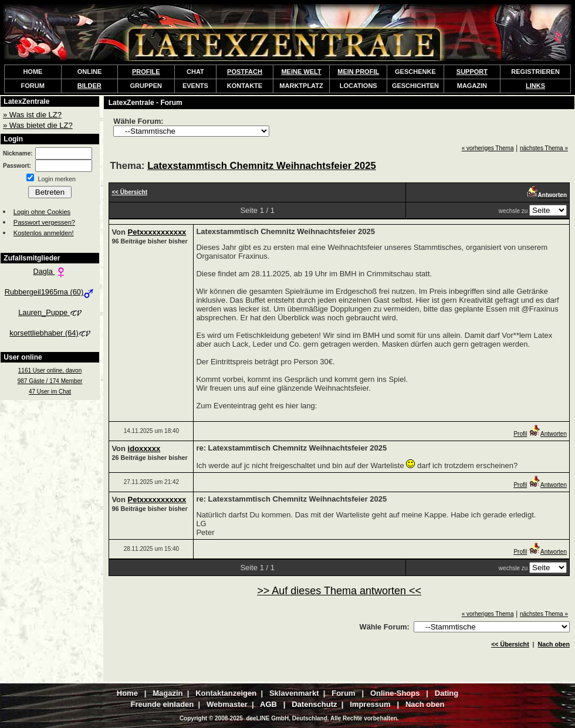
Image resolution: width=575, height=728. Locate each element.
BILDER (89, 86)
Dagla (50, 271)
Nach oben (554, 644)
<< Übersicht (510, 644)
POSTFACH (245, 72)
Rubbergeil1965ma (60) (50, 292)
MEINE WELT (301, 72)
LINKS (535, 86)
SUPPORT (472, 72)
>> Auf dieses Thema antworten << (339, 591)
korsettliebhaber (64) (50, 333)
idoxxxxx (144, 448)
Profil (520, 434)
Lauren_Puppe (50, 312)
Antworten (548, 434)
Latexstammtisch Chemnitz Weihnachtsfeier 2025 (262, 166)
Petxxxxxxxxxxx (157, 232)
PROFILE (146, 72)
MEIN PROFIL (358, 72)
